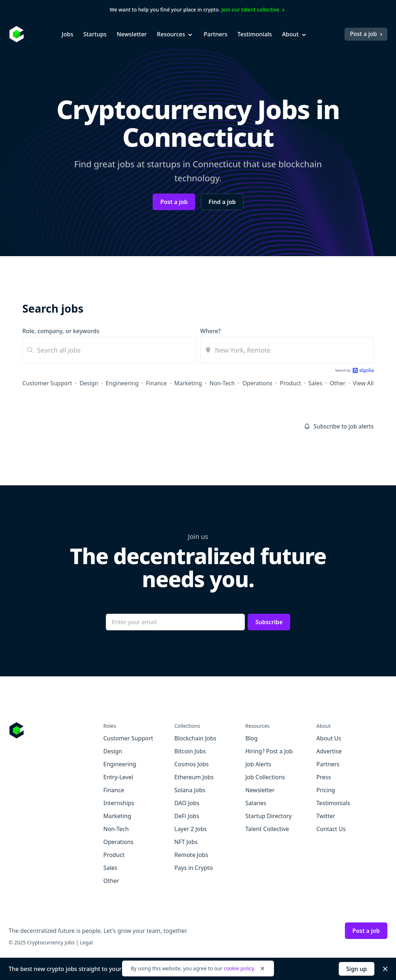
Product (290, 383)
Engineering (122, 383)
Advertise (329, 751)
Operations (257, 383)
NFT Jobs (186, 842)
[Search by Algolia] (354, 371)
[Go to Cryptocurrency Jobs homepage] (56, 730)
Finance (156, 383)
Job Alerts (258, 764)
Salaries (256, 803)
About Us (329, 738)
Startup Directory (269, 816)
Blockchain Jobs (195, 738)
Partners (216, 34)
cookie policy (239, 968)
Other (338, 383)
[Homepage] (17, 34)
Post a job (367, 34)
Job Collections (265, 777)
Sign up (357, 969)
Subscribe (269, 622)
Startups (95, 34)
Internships (119, 803)
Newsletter (132, 34)
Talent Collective (267, 829)
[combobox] (287, 350)
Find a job (222, 202)
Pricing (326, 790)
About (294, 34)
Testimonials (255, 34)
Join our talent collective (254, 10)
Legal (86, 942)
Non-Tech (222, 383)
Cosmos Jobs (191, 764)
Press (324, 777)
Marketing (188, 383)
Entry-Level (118, 777)
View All (363, 383)
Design (89, 383)
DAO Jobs (187, 803)
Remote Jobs (191, 855)
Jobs (67, 34)
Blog (252, 738)
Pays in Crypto (193, 868)
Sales (316, 383)
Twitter (326, 816)
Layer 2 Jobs (190, 829)
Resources (175, 34)
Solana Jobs (190, 790)
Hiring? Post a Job (269, 751)
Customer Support (47, 383)
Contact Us (331, 829)
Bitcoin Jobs (190, 751)
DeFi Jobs (187, 816)
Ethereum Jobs (194, 777)
